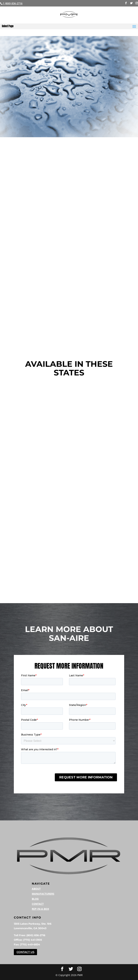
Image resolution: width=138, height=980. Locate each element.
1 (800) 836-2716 (13, 3)
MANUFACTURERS (43, 894)
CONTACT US (25, 952)
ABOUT (36, 889)
